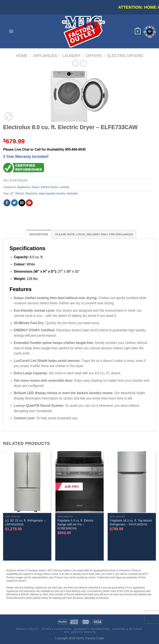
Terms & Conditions (57, 629)
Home (22, 56)
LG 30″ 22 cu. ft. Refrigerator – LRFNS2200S (25, 522)
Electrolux (31, 193)
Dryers (94, 56)
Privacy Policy (27, 629)
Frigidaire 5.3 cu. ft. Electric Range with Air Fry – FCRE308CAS (75, 524)
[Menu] (11, 31)
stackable (72, 193)
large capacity (47, 193)
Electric (20, 193)
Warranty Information (92, 629)
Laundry (71, 56)
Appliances (45, 56)
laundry (61, 193)
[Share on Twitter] (14, 203)
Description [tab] (39, 234)
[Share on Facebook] (7, 203)
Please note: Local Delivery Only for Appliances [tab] (94, 234)
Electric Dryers (125, 56)
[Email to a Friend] (22, 203)
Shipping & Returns (127, 629)
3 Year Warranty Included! (26, 157)
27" (12, 193)
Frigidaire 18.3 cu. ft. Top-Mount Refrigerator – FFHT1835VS (131, 522)
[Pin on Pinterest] (29, 203)
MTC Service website (80, 632)
